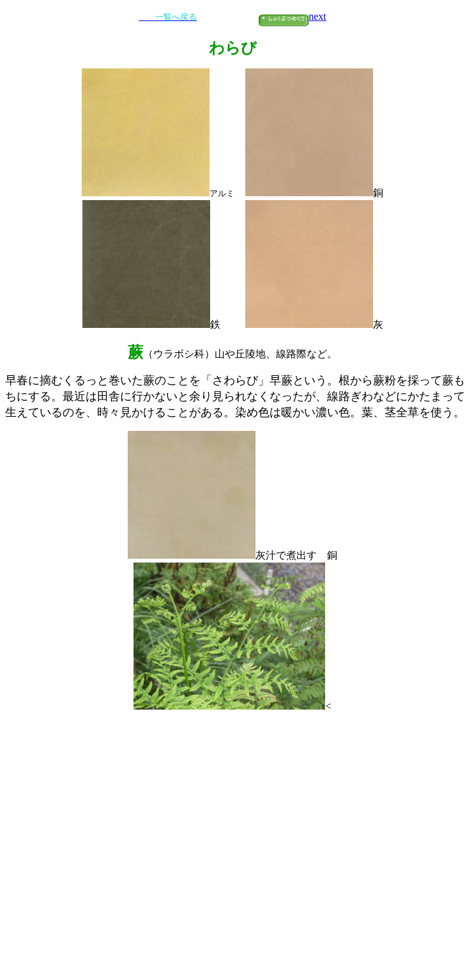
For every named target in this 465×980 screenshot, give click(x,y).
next (317, 16)
